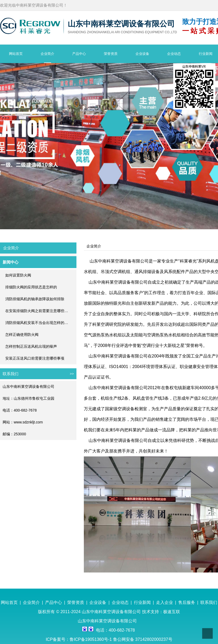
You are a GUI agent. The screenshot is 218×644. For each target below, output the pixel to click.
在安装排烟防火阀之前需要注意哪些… (37, 311)
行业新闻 (142, 602)
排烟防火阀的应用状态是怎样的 (31, 287)
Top (207, 633)
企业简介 (31, 602)
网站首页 (9, 602)
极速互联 (172, 612)
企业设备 (98, 602)
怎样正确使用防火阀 (22, 335)
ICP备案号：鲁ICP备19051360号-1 (79, 639)
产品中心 (54, 602)
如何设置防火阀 (18, 275)
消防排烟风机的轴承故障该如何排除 (35, 299)
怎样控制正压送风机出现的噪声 (31, 347)
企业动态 (120, 602)
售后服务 (187, 602)
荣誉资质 (76, 602)
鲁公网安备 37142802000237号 (143, 639)
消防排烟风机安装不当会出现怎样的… (37, 323)
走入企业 (164, 602)
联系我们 (209, 602)
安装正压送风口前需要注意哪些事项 (35, 358)
